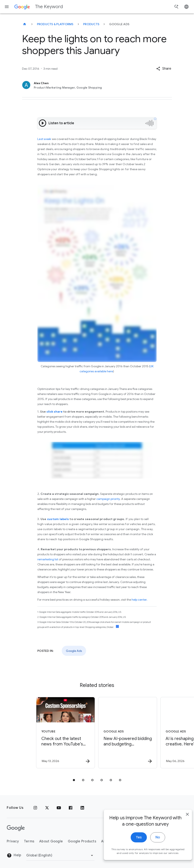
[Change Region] (60, 855)
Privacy (13, 841)
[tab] (74, 780)
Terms (29, 841)
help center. (140, 600)
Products (91, 24)
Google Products (82, 841)
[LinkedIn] (82, 808)
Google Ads (74, 651)
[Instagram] (35, 808)
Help (14, 855)
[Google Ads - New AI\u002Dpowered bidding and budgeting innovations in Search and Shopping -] (128, 733)
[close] (181, 821)
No (151, 844)
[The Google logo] (16, 828)
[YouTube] (59, 808)
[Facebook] (71, 808)
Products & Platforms (55, 24)
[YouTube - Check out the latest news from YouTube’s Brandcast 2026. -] (66, 733)
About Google (51, 841)
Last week (44, 139)
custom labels (58, 519)
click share (54, 412)
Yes (132, 844)
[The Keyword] (25, 24)
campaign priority (108, 499)
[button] (164, 69)
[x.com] (47, 808)
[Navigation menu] (7, 7)
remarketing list (48, 559)
